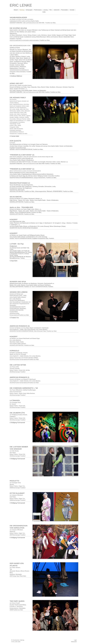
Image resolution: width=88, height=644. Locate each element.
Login (75, 640)
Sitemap (22, 640)
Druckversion (15, 640)
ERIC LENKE (21, 5)
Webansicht (74, 642)
